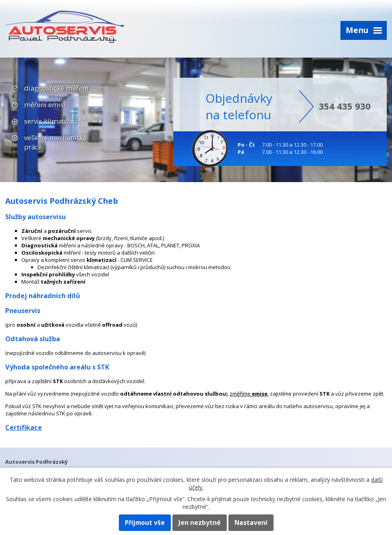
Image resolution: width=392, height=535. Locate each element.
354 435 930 (345, 106)
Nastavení (251, 523)
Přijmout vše (145, 523)
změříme (249, 394)
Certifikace (24, 427)
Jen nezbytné (200, 523)
